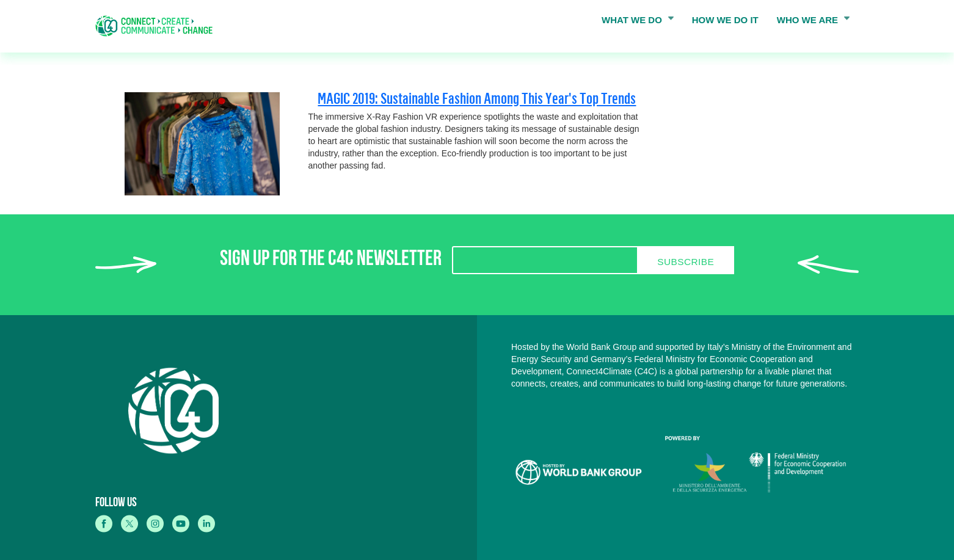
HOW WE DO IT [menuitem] (725, 20)
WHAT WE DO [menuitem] (634, 23)
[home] (158, 26)
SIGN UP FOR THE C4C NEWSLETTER (331, 261)
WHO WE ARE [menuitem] (810, 23)
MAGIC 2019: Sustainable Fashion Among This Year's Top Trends (477, 98)
